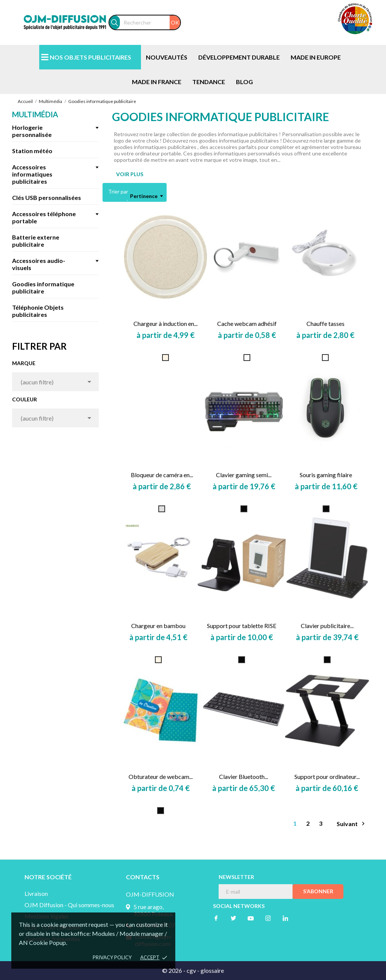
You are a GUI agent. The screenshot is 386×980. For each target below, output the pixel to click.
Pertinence (146, 196)
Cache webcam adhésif (247, 323)
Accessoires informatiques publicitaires (32, 174)
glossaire (212, 970)
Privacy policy (112, 957)
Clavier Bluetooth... (244, 776)
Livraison (36, 893)
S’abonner (318, 891)
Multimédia (35, 114)
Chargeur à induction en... (165, 323)
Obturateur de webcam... (161, 776)
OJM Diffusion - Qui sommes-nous (69, 905)
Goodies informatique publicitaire (43, 287)
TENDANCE (209, 82)
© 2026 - (174, 970)
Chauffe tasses (325, 323)
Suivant (352, 824)
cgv (191, 970)
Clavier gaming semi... (244, 475)
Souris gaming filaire (326, 475)
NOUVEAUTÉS (167, 57)
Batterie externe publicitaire (36, 241)
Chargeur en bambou (158, 626)
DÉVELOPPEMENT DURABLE (239, 57)
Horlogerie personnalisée (32, 131)
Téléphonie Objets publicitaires (38, 311)
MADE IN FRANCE (157, 82)
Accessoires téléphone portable (44, 217)
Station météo (32, 151)
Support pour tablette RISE (242, 626)
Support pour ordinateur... (327, 776)
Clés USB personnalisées (47, 197)
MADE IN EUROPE (316, 57)
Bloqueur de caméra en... (162, 475)
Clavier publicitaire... (327, 626)
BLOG (244, 82)
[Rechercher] (150, 22)
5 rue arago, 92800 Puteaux (153, 910)
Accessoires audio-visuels (39, 264)
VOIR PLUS (130, 174)
